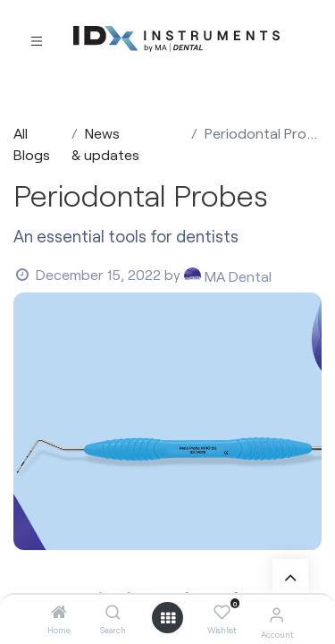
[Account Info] (276, 614)
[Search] (113, 612)
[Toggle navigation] (37, 40)
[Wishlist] (222, 613)
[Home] (59, 612)
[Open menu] (168, 618)
